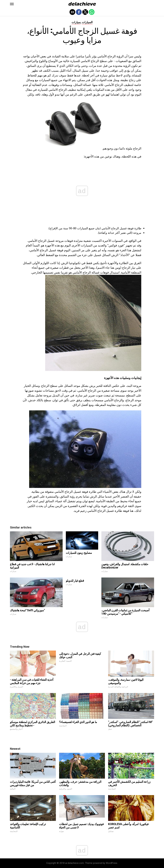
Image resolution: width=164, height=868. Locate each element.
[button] (12, 4)
